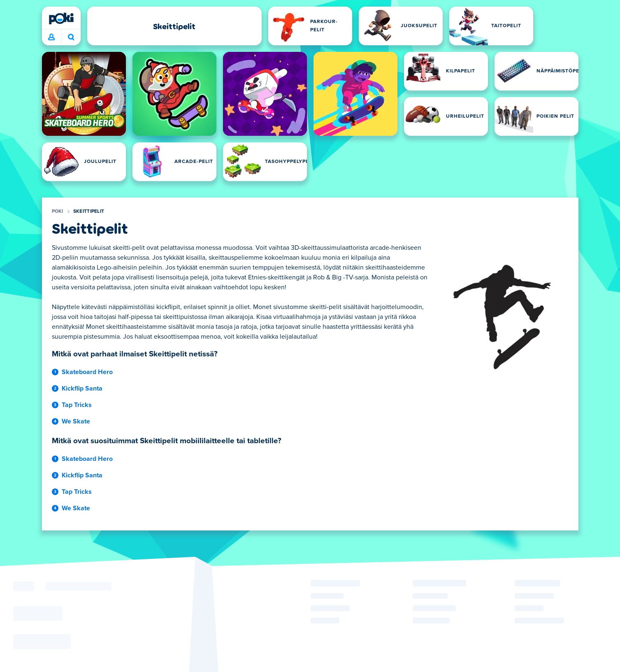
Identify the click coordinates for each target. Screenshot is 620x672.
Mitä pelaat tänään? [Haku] (71, 37)
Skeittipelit (89, 212)
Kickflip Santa (82, 388)
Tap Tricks (77, 405)
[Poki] (61, 19)
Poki (58, 212)
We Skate (76, 421)
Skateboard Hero (87, 372)
